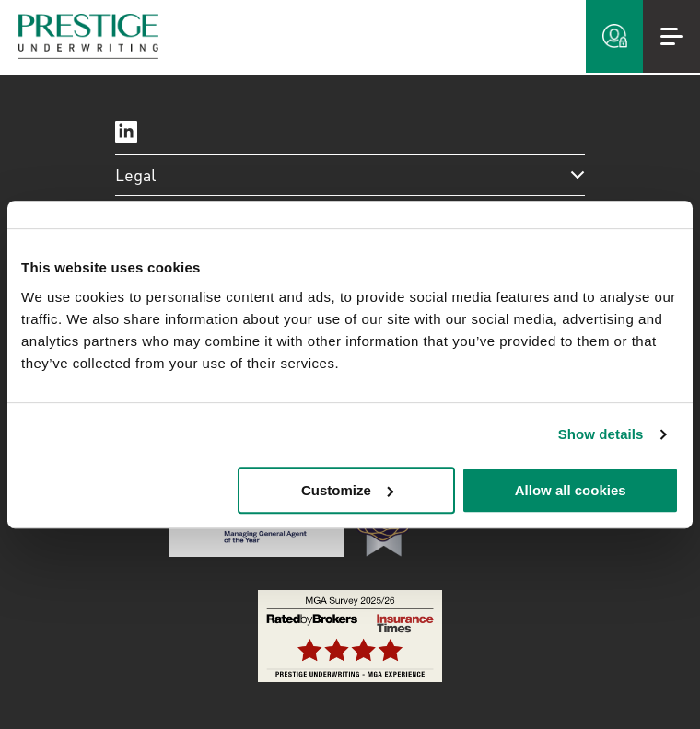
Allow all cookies (571, 490)
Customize (347, 490)
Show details (601, 434)
